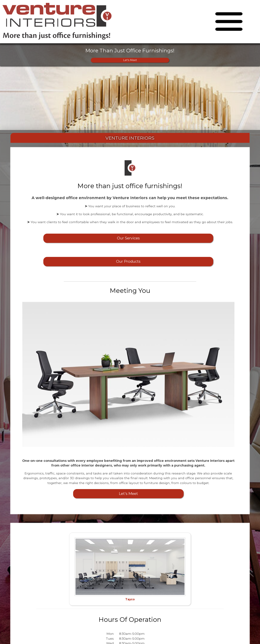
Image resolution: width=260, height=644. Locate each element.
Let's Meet (130, 60)
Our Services (128, 238)
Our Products (128, 261)
